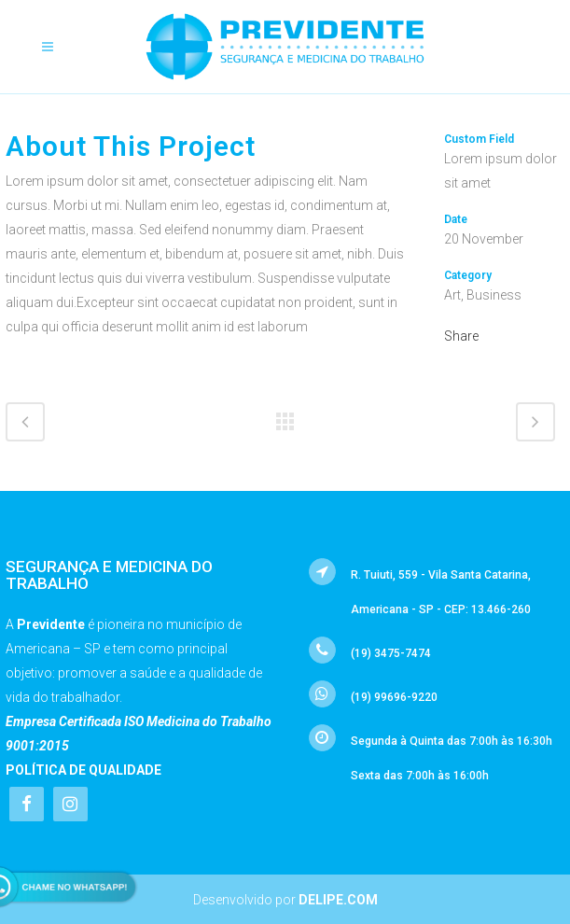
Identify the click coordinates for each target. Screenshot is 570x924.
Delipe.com (338, 900)
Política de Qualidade (83, 770)
